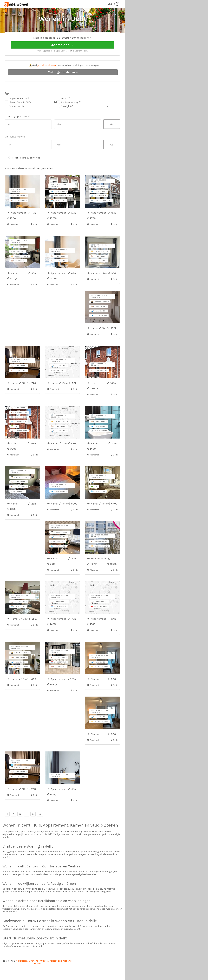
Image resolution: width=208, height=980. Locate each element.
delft (26, 837)
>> (40, 826)
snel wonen (9, 973)
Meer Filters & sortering (26, 170)
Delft (35, 38)
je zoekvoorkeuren (47, 77)
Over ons (34, 973)
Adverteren (22, 973)
